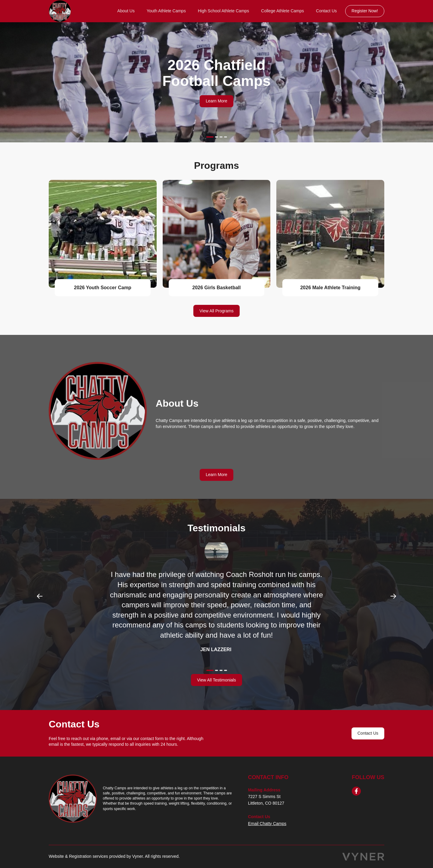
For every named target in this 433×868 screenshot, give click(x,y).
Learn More (216, 101)
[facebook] (356, 791)
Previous (40, 596)
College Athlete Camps (282, 11)
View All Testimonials (216, 680)
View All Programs (216, 311)
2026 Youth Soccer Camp (103, 288)
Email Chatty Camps (267, 824)
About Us (126, 11)
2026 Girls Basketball (217, 288)
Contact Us (326, 11)
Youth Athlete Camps (166, 11)
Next (393, 596)
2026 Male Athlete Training (330, 288)
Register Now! (365, 11)
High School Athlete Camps (223, 11)
